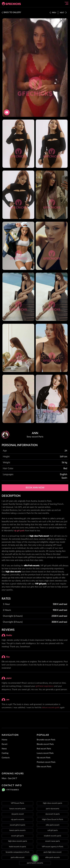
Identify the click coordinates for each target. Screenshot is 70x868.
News (4, 749)
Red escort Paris (44, 749)
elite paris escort (53, 825)
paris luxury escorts (35, 863)
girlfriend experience (45, 686)
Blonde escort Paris (45, 744)
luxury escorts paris (17, 809)
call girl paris (53, 830)
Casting (5, 753)
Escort (5, 744)
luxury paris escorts (17, 830)
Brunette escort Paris (46, 740)
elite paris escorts (53, 858)
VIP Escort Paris (17, 803)
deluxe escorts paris (51, 708)
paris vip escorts (53, 809)
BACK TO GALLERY (11, 12)
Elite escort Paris (44, 767)
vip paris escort (18, 814)
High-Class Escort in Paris (53, 820)
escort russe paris (53, 841)
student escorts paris (52, 836)
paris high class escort (53, 852)
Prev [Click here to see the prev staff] (53, 13)
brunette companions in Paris (18, 852)
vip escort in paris (52, 814)
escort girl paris (17, 836)
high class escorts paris (18, 841)
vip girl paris (19, 531)
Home (4, 740)
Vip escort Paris (44, 758)
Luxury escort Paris (45, 753)
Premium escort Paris (46, 762)
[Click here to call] (35, 858)
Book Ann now (35, 488)
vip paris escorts (18, 820)
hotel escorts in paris (17, 847)
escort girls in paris (18, 825)
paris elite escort (18, 858)
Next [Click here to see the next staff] (63, 12)
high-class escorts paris (53, 803)
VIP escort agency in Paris (53, 847)
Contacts (6, 758)
